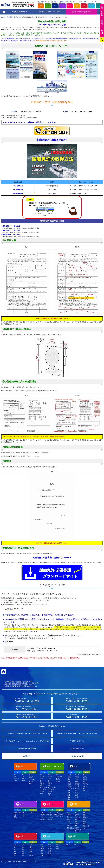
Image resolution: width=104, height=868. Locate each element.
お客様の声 (27, 756)
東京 (41, 6)
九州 (99, 6)
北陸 (63, 6)
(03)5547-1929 (28, 701)
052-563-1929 (28, 709)
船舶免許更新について (77, 749)
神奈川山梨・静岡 (48, 6)
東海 (55, 6)
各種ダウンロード (43, 2)
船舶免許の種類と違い (77, 741)
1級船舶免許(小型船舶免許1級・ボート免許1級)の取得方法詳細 (27, 734)
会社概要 (54, 2)
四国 (92, 6)
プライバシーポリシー (77, 2)
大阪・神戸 (70, 6)
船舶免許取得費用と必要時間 (27, 749)
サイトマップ (92, 2)
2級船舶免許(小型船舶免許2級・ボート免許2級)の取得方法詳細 (77, 734)
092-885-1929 (79, 717)
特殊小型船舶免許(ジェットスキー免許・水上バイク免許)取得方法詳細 (27, 741)
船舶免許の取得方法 (14, 17)
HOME (3, 17)
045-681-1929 (79, 701)
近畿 (77, 6)
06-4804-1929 (79, 709)
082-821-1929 (28, 717)
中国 (84, 6)
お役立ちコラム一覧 (77, 756)
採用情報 (63, 2)
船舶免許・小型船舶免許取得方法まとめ (52, 726)
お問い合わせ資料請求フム (102, 20)
